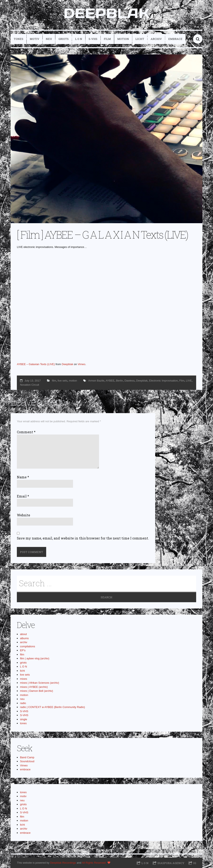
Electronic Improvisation (163, 381)
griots (64, 39)
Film (182, 381)
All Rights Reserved (94, 863)
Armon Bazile (96, 381)
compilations (27, 646)
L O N (79, 39)
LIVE (189, 381)
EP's (23, 650)
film (107, 39)
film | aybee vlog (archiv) (35, 658)
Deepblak (67, 364)
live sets (63, 381)
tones (19, 39)
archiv (156, 39)
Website (24, 515)
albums (24, 638)
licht (140, 39)
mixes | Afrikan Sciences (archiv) (40, 683)
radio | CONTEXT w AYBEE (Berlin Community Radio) (52, 707)
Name (23, 477)
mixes (24, 679)
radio (23, 703)
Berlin (120, 381)
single (24, 719)
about (23, 634)
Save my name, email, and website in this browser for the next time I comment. (83, 538)
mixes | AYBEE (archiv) (34, 687)
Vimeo (81, 364)
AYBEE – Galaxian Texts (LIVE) (36, 364)
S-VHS (93, 39)
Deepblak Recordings (63, 863)
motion (123, 39)
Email (23, 496)
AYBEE (110, 381)
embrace (175, 39)
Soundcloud (27, 761)
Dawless (129, 381)
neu (49, 39)
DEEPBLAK (106, 13)
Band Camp (27, 757)
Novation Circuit (30, 385)
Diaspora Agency (171, 863)
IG (195, 863)
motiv (35, 39)
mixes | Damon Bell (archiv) (37, 691)
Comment (26, 432)
